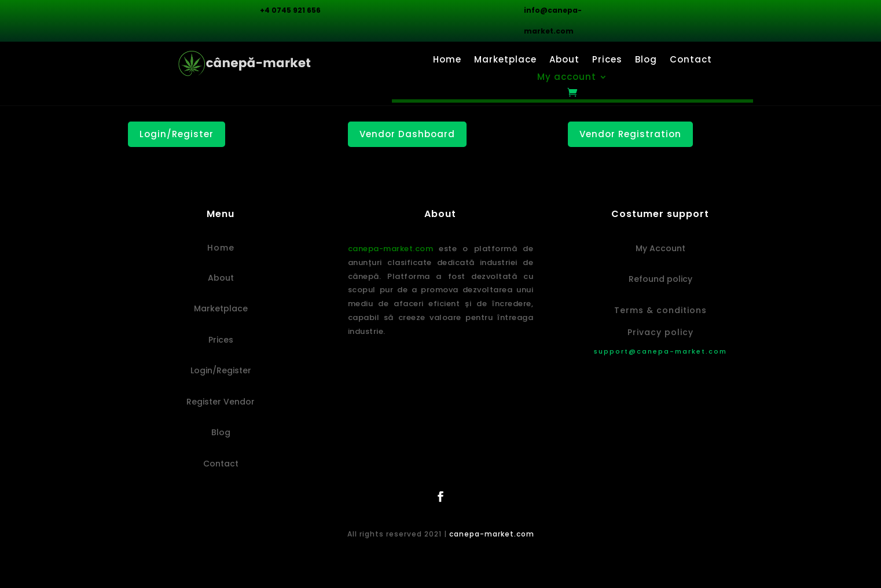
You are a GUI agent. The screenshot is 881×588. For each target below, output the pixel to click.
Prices (607, 60)
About (564, 60)
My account (567, 78)
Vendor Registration (630, 134)
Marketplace (505, 60)
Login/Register (177, 134)
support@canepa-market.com (660, 351)
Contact (691, 60)
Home (447, 60)
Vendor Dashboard (407, 134)
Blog (646, 60)
